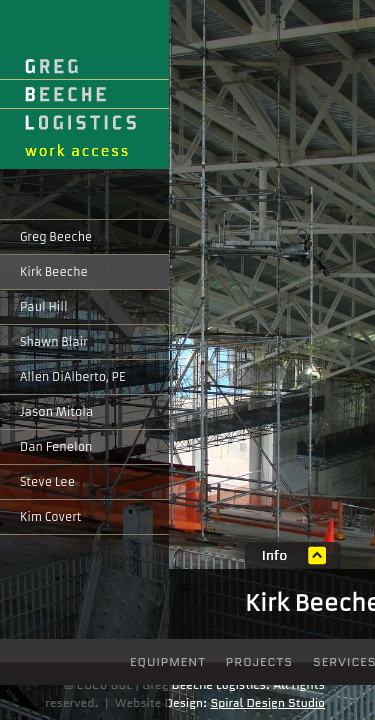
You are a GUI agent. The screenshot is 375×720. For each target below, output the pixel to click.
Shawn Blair (54, 342)
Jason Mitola (56, 412)
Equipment (168, 661)
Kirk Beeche (54, 272)
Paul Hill (44, 307)
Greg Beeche (56, 237)
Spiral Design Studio (267, 702)
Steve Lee (47, 482)
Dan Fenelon (56, 447)
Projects (259, 661)
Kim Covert (50, 517)
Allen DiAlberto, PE (72, 377)
